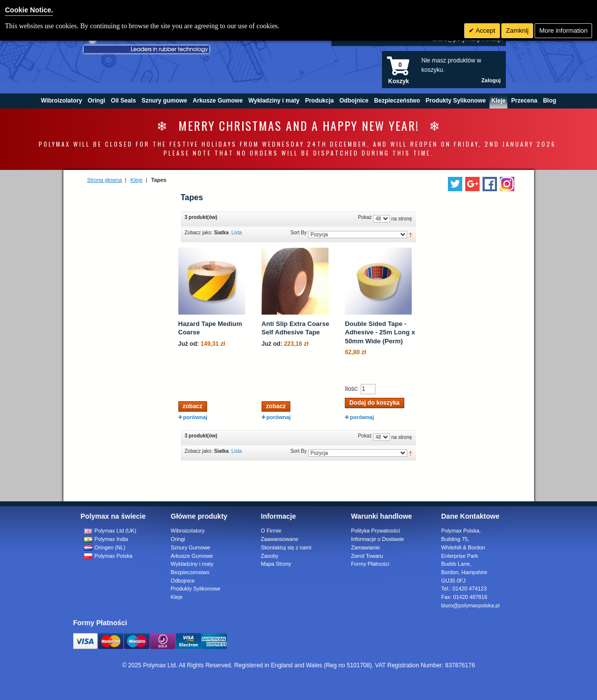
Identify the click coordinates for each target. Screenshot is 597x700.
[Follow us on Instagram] (507, 184)
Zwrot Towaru (367, 556)
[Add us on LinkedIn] (472, 184)
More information (563, 30)
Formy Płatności (370, 564)
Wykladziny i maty (192, 564)
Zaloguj (491, 80)
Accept (485, 30)
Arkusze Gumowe (192, 556)
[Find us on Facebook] (490, 184)
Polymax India (106, 539)
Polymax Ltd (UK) (110, 531)
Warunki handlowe (382, 516)
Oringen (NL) (105, 547)
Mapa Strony (276, 564)
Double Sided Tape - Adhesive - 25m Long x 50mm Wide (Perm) (380, 332)
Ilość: (352, 389)
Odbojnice (183, 581)
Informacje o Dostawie (378, 539)
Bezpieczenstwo (190, 572)
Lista (237, 233)
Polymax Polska (109, 556)
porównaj (193, 417)
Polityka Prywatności (376, 531)
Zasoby (270, 556)
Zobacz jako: (199, 233)
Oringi (178, 539)
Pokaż (365, 217)
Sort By (298, 233)
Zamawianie (366, 547)
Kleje (136, 180)
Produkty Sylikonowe (196, 589)
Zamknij (517, 30)
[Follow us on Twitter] (455, 184)
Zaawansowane (280, 539)
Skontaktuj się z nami (286, 547)
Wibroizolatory (188, 531)
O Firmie (271, 531)
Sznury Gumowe (191, 547)
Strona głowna (105, 180)
